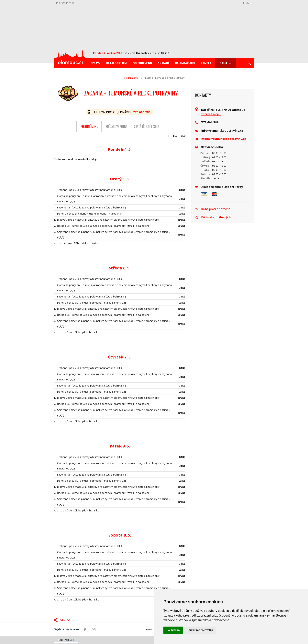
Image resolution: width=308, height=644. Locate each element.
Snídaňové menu (116, 126)
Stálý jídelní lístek (147, 126)
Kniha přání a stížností (213, 209)
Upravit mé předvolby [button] (200, 630)
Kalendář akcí (185, 63)
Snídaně (164, 63)
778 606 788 (142, 112)
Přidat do (213, 217)
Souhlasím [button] (173, 630)
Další (225, 63)
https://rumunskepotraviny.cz (224, 139)
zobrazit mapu (211, 114)
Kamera (206, 63)
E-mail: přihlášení (66, 640)
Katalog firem (116, 63)
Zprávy (95, 63)
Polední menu (142, 63)
